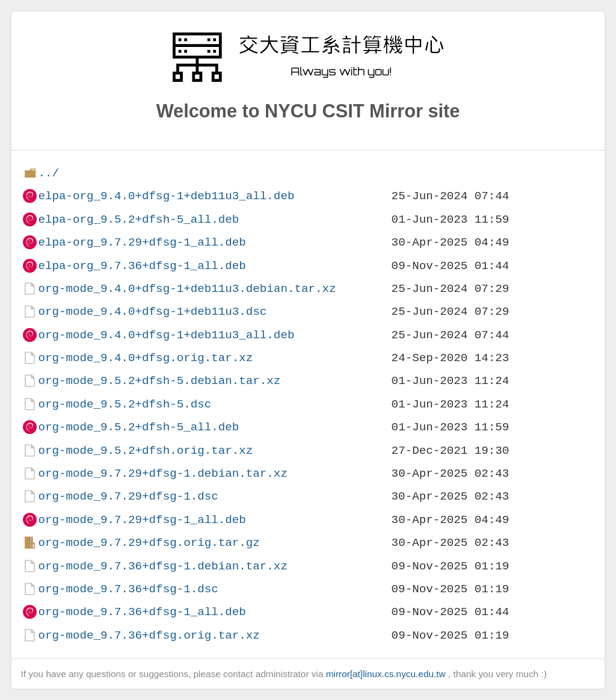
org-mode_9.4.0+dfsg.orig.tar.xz (145, 358)
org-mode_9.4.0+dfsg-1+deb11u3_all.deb (166, 335)
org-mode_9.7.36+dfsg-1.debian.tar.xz (162, 566)
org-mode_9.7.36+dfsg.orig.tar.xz (149, 635)
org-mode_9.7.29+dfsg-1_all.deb (142, 520)
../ (48, 173)
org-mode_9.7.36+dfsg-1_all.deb (142, 612)
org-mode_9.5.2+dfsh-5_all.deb (138, 427)
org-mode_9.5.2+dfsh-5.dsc (125, 404)
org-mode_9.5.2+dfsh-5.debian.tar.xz (159, 381)
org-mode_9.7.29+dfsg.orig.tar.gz (149, 543)
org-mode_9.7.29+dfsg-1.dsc (128, 496)
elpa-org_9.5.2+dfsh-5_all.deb (138, 219)
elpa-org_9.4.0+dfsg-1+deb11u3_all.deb (166, 196)
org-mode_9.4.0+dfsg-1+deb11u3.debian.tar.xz (187, 289)
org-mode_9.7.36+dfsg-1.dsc (128, 589)
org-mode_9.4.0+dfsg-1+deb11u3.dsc (152, 311)
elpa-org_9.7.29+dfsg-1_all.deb (142, 242)
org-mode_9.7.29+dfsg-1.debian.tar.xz (162, 473)
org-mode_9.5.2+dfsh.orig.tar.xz (145, 451)
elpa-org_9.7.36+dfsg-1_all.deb (142, 266)
